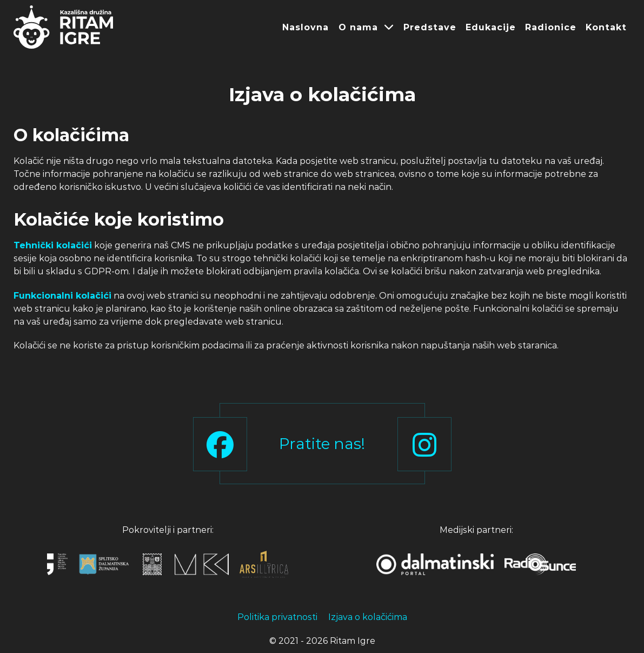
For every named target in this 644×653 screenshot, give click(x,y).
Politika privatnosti (277, 617)
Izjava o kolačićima (368, 617)
